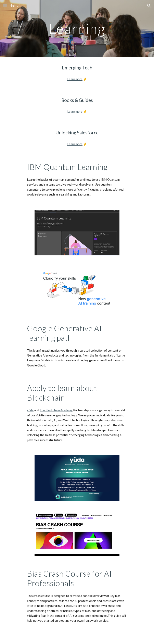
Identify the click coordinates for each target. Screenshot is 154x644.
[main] (77, 29)
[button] (5, 6)
